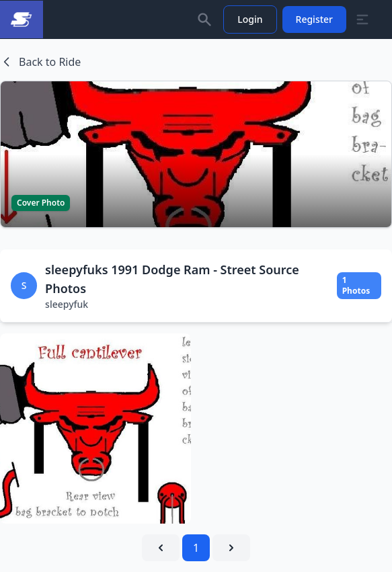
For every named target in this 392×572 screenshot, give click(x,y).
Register (314, 19)
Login (250, 19)
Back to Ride (40, 62)
